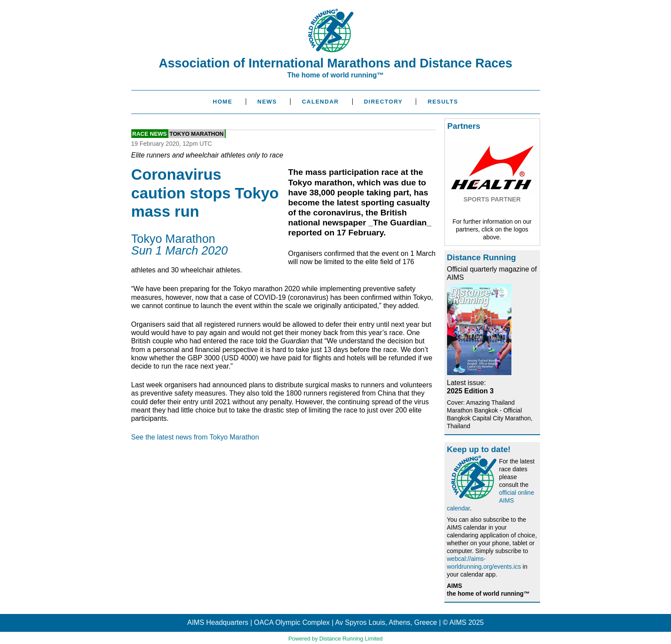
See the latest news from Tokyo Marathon (195, 437)
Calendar (320, 102)
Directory (383, 102)
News (267, 102)
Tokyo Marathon (197, 133)
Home (222, 102)
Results (443, 102)
